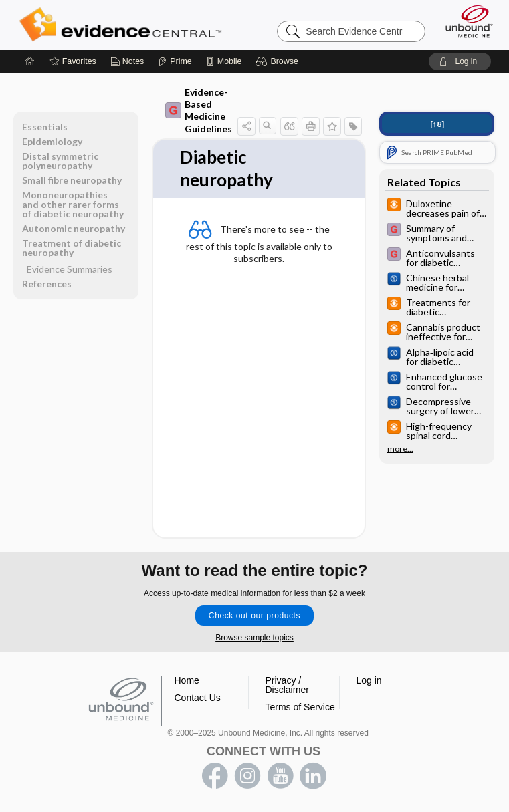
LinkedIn (313, 776)
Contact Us (198, 698)
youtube (280, 776)
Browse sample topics (254, 638)
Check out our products (254, 616)
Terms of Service (300, 707)
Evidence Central (123, 25)
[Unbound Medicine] (465, 21)
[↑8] (437, 124)
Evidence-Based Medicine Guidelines (199, 110)
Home (187, 680)
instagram (247, 776)
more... (400, 449)
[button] (279, 61)
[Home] (30, 61)
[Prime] (175, 61)
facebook (215, 776)
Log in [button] (369, 680)
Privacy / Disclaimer (287, 685)
